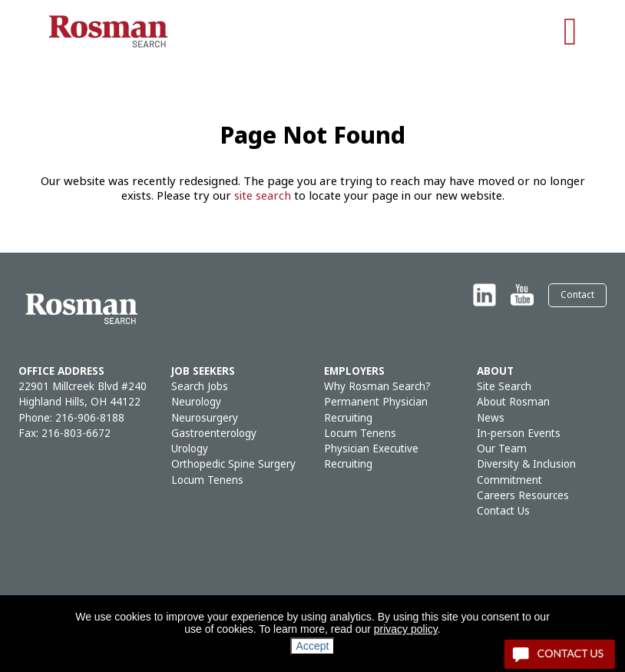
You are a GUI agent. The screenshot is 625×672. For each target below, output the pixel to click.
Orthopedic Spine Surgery (233, 464)
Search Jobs (200, 387)
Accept (313, 646)
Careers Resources (523, 496)
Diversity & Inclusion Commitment (526, 472)
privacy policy (406, 629)
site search (263, 196)
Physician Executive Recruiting (371, 457)
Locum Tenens (207, 480)
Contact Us (503, 511)
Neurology (196, 402)
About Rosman (513, 402)
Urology (190, 449)
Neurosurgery (205, 418)
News (491, 418)
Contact (577, 295)
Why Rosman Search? (377, 387)
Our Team (502, 449)
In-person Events (519, 434)
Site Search (504, 387)
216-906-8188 (90, 418)
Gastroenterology (214, 434)
